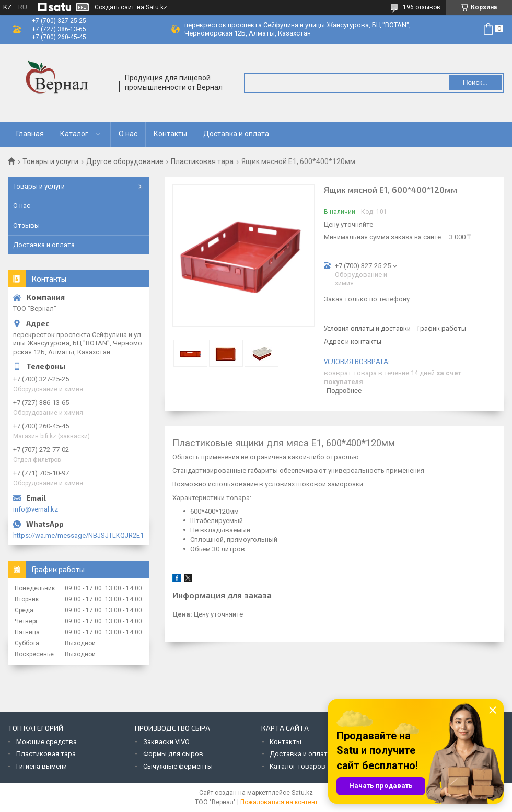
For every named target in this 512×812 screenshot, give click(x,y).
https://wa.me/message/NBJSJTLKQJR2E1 (78, 535)
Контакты (170, 134)
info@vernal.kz (36, 509)
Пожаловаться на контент (279, 802)
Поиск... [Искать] (475, 82)
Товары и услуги (50, 161)
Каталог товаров (298, 766)
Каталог (74, 134)
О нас (128, 134)
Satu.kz (302, 793)
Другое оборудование (125, 161)
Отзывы (26, 225)
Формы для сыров (173, 754)
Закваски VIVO (166, 742)
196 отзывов (422, 7)
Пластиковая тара (202, 161)
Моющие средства (46, 742)
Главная (30, 134)
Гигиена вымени (42, 766)
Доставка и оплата (236, 134)
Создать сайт (114, 7)
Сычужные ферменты (178, 766)
